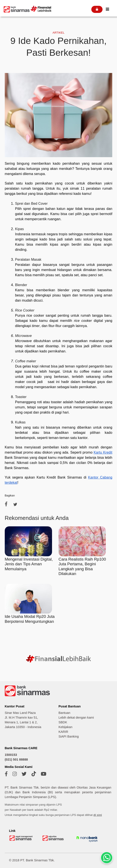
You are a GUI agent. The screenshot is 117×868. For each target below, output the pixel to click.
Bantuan (64, 713)
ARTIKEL (58, 33)
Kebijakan (65, 727)
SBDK (63, 722)
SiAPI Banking (69, 736)
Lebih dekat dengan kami (76, 718)
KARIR (63, 732)
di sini (98, 815)
